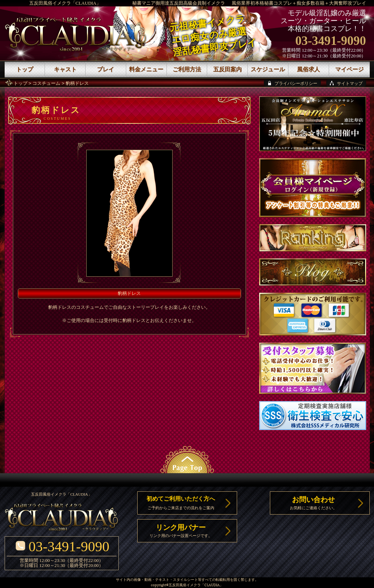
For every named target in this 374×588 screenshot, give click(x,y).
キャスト (65, 69)
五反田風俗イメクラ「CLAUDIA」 (65, 3)
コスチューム (46, 83)
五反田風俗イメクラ (185, 585)
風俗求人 (308, 69)
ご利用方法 (187, 69)
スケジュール (268, 69)
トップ (21, 83)
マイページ (349, 69)
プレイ (106, 69)
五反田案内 (227, 69)
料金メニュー (146, 69)
